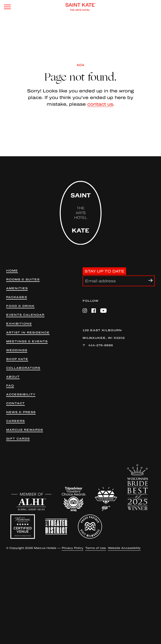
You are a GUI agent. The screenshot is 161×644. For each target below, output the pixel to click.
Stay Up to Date (104, 271)
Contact (15, 403)
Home (12, 271)
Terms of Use (96, 548)
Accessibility (21, 394)
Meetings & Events (27, 341)
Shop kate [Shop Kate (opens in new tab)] (17, 359)
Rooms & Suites (23, 279)
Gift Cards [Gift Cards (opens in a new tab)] (18, 439)
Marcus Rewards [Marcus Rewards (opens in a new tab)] (25, 430)
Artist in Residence (28, 333)
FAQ (10, 386)
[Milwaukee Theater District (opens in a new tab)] (56, 527)
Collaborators (23, 368)
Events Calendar (25, 315)
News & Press (21, 412)
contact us (100, 104)
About (13, 377)
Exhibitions (19, 324)
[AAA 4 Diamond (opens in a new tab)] (106, 499)
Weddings (17, 350)
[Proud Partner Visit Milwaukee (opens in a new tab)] (90, 527)
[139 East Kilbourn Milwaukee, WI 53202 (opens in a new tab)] (119, 334)
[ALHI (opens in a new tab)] (31, 501)
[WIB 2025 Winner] (138, 487)
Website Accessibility (124, 548)
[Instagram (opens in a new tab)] (85, 311)
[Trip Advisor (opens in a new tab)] (73, 499)
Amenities (17, 288)
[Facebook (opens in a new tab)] (94, 311)
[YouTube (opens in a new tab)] (103, 311)
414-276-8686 (101, 345)
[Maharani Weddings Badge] (23, 527)
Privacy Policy (73, 548)
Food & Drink (20, 306)
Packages (17, 297)
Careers (15, 421)
